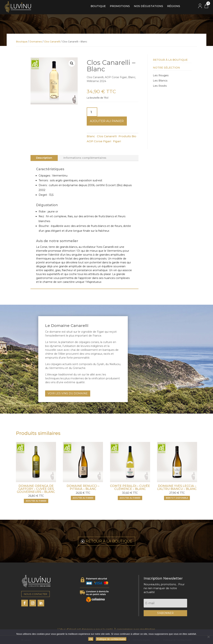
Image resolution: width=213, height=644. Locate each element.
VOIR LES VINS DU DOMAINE (68, 393)
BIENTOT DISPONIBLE (177, 498)
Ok (91, 639)
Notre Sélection (166, 68)
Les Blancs (160, 81)
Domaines (36, 42)
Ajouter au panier (107, 121)
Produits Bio (127, 136)
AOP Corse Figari (99, 141)
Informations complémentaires (85, 158)
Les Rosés (160, 86)
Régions (174, 6)
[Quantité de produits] (92, 112)
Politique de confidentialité (111, 639)
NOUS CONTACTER (35, 594)
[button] (72, 63)
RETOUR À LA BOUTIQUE (109, 541)
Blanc (91, 136)
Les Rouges (161, 75)
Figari (117, 141)
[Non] (208, 637)
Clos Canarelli (52, 42)
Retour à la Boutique (170, 60)
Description (44, 158)
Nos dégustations (148, 6)
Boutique (98, 6)
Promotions (120, 6)
